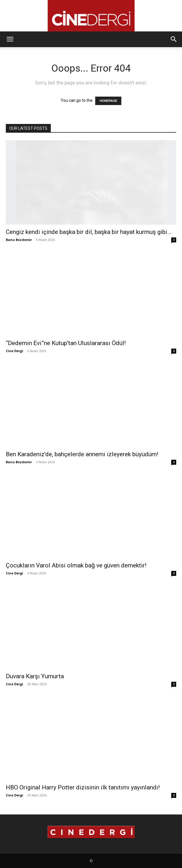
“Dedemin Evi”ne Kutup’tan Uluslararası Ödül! (66, 343)
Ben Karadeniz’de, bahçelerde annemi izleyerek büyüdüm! (82, 454)
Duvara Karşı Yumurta (35, 676)
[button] (10, 39)
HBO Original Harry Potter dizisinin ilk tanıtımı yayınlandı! (83, 787)
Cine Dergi (15, 351)
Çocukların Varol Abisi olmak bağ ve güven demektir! (76, 565)
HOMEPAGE (108, 101)
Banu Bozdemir (19, 240)
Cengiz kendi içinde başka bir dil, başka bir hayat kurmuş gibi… (89, 232)
